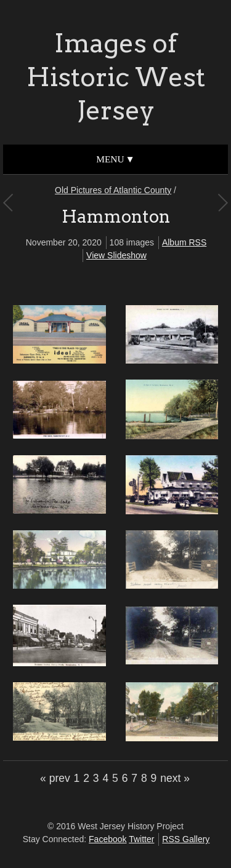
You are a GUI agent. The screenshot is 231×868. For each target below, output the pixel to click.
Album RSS (184, 242)
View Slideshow (116, 255)
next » (175, 778)
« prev (55, 778)
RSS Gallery (186, 839)
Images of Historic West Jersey (116, 77)
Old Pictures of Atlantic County (113, 190)
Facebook (107, 839)
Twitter (141, 839)
